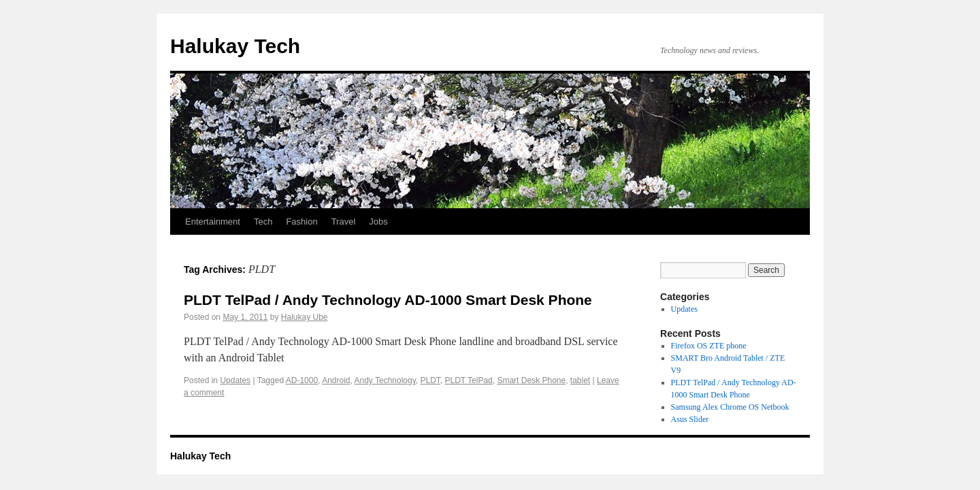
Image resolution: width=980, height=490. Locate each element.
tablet (580, 380)
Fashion (301, 222)
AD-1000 (302, 380)
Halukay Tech (235, 46)
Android (336, 380)
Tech (263, 222)
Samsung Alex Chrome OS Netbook (730, 407)
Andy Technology (385, 380)
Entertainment (213, 222)
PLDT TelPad (469, 380)
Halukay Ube (305, 317)
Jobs (378, 222)
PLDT (430, 380)
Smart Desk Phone (531, 380)
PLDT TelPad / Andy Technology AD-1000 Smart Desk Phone (388, 300)
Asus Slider (690, 419)
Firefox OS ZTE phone (709, 346)
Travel (344, 222)
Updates (235, 380)
